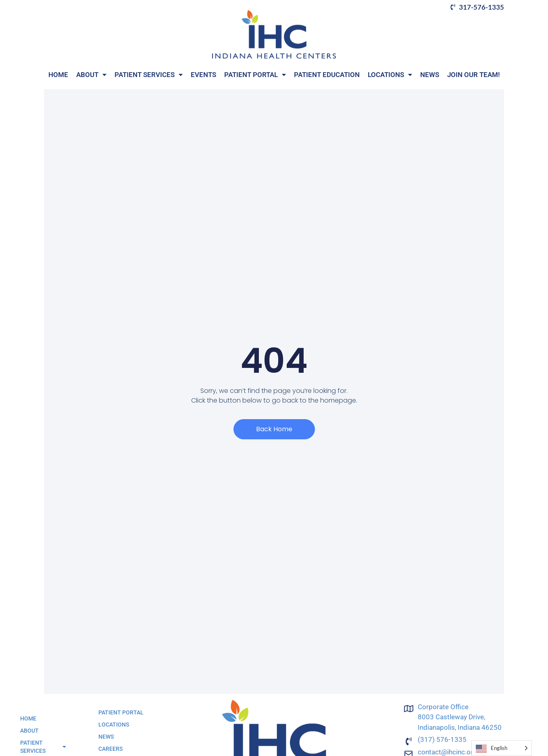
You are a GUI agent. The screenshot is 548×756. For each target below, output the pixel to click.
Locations (114, 725)
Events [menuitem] (203, 75)
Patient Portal (121, 712)
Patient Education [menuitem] (327, 75)
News (106, 737)
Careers (110, 749)
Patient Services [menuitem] (149, 75)
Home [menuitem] (58, 75)
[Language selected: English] (502, 748)
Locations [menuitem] (390, 75)
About (29, 731)
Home (28, 718)
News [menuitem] (430, 75)
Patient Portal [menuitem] (255, 75)
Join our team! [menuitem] (474, 75)
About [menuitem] (91, 75)
